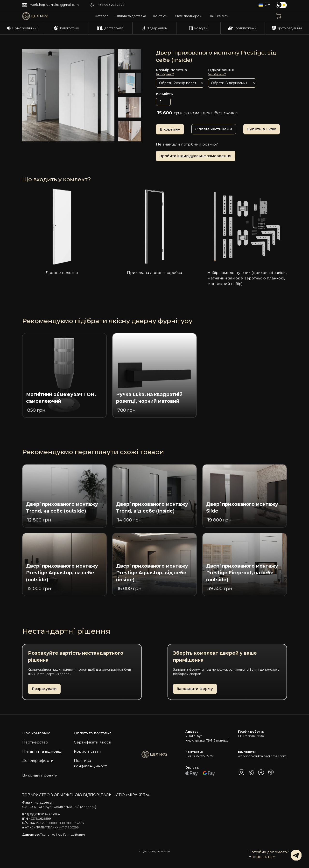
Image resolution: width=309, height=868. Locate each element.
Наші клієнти (219, 16)
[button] (281, 16)
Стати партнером (188, 16)
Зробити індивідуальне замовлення (196, 156)
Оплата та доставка (131, 16)
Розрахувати (44, 689)
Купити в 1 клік (262, 129)
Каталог (102, 16)
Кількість (164, 94)
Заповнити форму (195, 689)
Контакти (160, 16)
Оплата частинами (214, 129)
